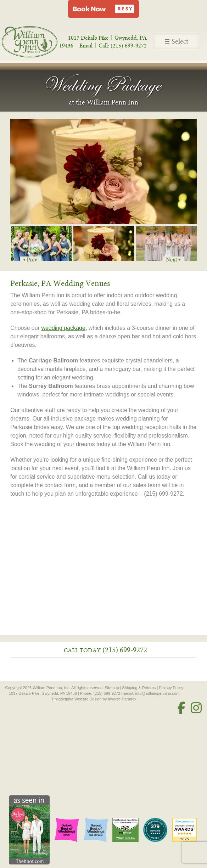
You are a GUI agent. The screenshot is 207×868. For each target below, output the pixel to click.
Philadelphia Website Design (77, 699)
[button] (103, 9)
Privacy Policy (171, 688)
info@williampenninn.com (158, 693)
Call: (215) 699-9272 (123, 46)
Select (177, 41)
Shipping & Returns (139, 688)
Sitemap (112, 688)
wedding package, (64, 328)
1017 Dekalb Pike (88, 38)
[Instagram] (196, 708)
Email (86, 46)
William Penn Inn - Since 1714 (37, 41)
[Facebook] (181, 708)
